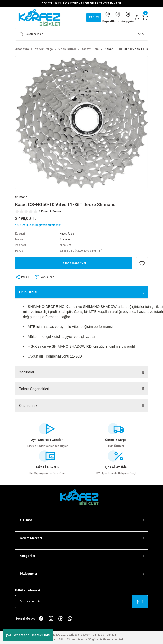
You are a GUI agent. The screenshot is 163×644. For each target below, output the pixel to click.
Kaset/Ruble (67, 234)
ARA (141, 34)
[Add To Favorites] (142, 263)
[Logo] (42, 17)
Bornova (118, 17)
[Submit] (140, 602)
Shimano (65, 239)
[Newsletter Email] (82, 602)
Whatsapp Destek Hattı (28, 635)
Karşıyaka (128, 17)
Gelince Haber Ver (73, 263)
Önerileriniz (28, 406)
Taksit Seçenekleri (34, 389)
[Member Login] (137, 18)
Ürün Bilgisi (28, 292)
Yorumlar (27, 372)
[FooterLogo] (82, 497)
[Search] (82, 34)
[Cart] (145, 18)
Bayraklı (108, 17)
